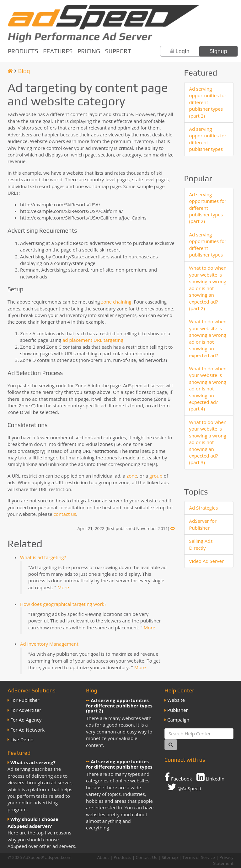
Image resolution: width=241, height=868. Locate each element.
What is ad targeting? (43, 557)
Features (58, 51)
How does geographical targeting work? (63, 604)
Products (23, 51)
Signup (218, 51)
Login (182, 51)
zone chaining (116, 302)
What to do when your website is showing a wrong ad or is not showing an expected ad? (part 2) (208, 288)
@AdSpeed (184, 787)
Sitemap (170, 857)
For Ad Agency (26, 720)
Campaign (178, 720)
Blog (24, 71)
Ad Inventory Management (49, 644)
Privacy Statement (223, 860)
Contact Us (147, 857)
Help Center (179, 690)
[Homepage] (10, 71)
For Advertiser (26, 710)
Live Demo (22, 739)
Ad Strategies (204, 508)
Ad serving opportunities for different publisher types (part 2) (208, 102)
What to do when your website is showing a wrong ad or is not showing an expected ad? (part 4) (208, 389)
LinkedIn (211, 777)
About (103, 857)
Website (176, 700)
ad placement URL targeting (93, 340)
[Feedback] (173, 528)
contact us (65, 514)
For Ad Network (27, 730)
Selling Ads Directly (201, 544)
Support (118, 51)
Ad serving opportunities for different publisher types (208, 139)
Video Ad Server (207, 561)
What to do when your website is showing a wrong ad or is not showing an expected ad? (208, 338)
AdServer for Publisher (203, 524)
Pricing (89, 51)
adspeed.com (59, 857)
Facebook (178, 777)
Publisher (178, 710)
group (156, 476)
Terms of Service (199, 857)
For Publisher (25, 700)
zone (132, 476)
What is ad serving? (33, 762)
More (63, 587)
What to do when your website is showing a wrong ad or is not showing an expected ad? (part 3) (208, 442)
